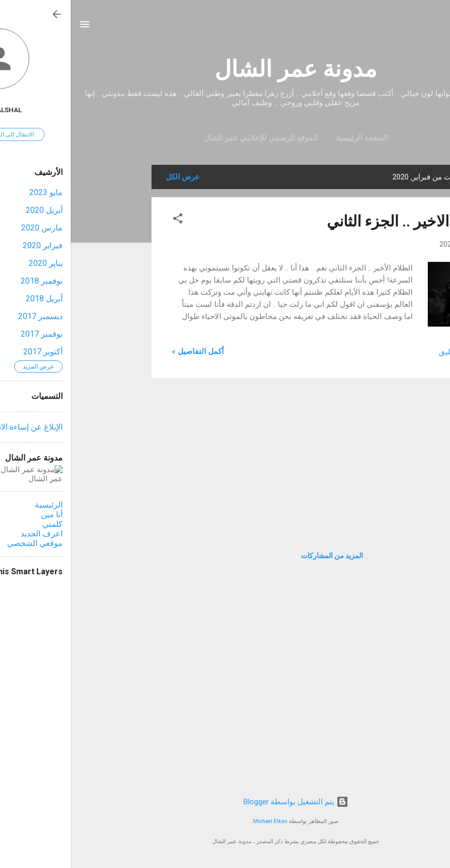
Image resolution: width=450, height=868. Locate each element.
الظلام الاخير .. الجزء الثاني (339, 221)
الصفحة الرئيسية (291, 138)
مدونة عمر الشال (225, 69)
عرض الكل (112, 177)
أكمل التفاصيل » (127, 351)
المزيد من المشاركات (261, 556)
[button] (107, 220)
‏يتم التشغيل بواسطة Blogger (225, 802)
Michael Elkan (199, 821)
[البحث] (436, 28)
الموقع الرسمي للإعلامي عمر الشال (190, 138)
